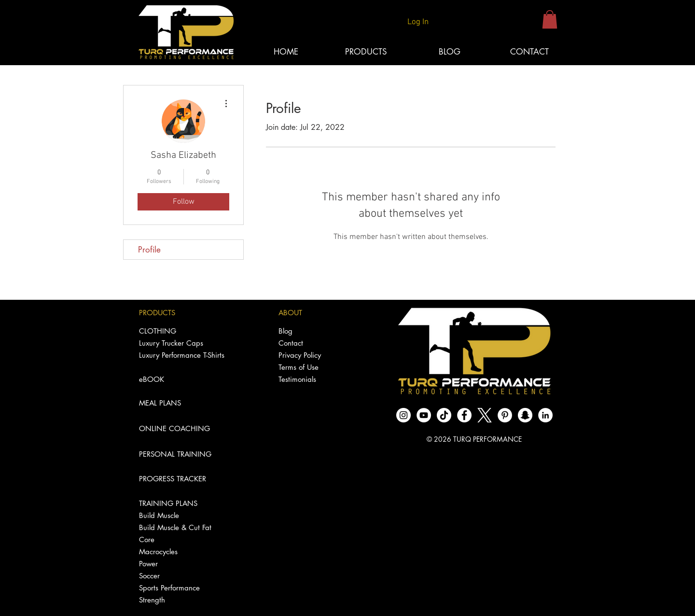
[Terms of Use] (316, 367)
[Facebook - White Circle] (464, 415)
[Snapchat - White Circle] (525, 415)
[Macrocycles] (182, 552)
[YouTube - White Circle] (424, 415)
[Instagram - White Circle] (403, 415)
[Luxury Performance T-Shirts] (182, 355)
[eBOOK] (182, 379)
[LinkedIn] (545, 415)
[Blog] (316, 331)
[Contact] (316, 343)
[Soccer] (182, 576)
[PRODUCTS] (182, 313)
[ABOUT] (316, 313)
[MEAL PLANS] (182, 403)
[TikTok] (444, 415)
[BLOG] (449, 52)
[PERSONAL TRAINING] (182, 454)
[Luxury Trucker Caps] (182, 343)
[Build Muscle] (182, 515)
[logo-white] (485, 415)
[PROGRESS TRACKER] (182, 479)
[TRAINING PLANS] (182, 503)
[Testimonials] (316, 379)
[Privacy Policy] (316, 355)
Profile (149, 250)
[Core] (182, 539)
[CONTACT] (529, 52)
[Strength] (182, 600)
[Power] (182, 564)
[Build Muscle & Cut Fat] (182, 527)
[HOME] (286, 52)
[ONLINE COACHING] (182, 428)
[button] (550, 19)
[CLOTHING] (182, 331)
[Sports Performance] (182, 588)
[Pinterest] (505, 415)
